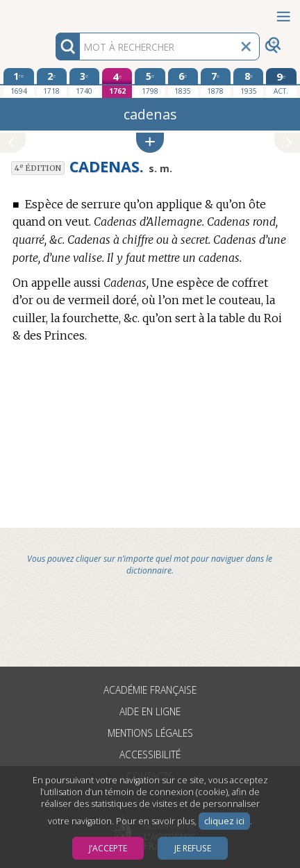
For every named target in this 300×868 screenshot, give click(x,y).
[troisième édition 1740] (84, 83)
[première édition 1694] (18, 83)
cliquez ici (224, 821)
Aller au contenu (54, 12)
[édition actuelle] (281, 83)
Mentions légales (150, 733)
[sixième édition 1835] (183, 83)
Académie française (150, 690)
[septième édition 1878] (216, 83)
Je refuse (193, 848)
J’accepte (108, 848)
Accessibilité (150, 754)
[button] (150, 143)
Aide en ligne (150, 711)
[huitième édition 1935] (248, 83)
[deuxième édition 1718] (52, 83)
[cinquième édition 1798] (150, 83)
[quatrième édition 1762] (117, 83)
